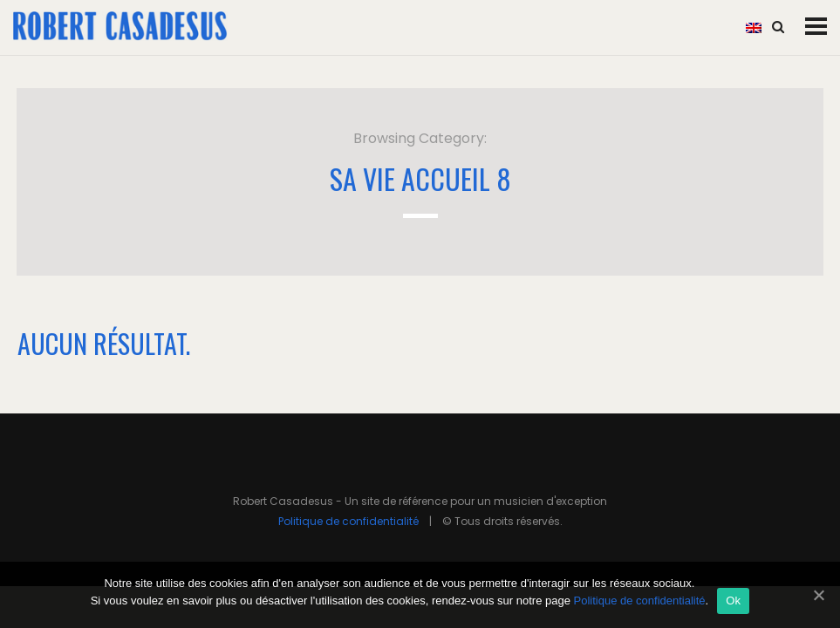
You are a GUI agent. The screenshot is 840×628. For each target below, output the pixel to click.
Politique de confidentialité (348, 521)
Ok (733, 601)
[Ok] (818, 595)
